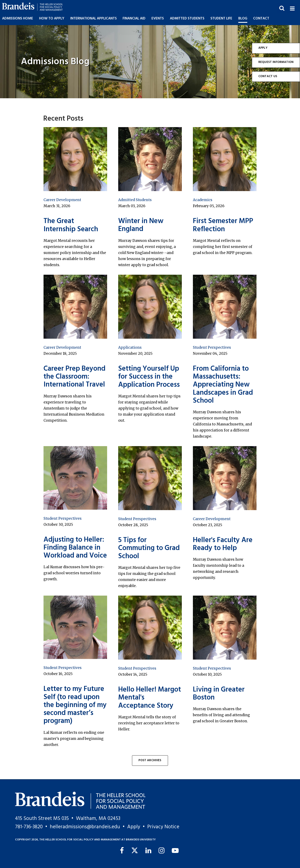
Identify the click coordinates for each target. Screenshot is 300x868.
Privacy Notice (163, 827)
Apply (263, 48)
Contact (261, 19)
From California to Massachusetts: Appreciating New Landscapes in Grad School (223, 385)
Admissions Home (18, 19)
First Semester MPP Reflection (223, 225)
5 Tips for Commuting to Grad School (149, 548)
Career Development (62, 200)
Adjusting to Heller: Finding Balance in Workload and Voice (75, 548)
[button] (292, 8)
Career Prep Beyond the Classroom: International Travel (74, 377)
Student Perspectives (212, 347)
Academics (203, 200)
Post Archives (150, 760)
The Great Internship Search (71, 225)
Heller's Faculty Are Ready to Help (223, 544)
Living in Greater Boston (219, 694)
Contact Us (268, 76)
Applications (130, 347)
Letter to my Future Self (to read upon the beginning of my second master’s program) (75, 705)
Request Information (276, 62)
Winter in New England (141, 225)
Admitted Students (135, 200)
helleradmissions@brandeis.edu (85, 827)
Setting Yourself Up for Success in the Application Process (149, 377)
